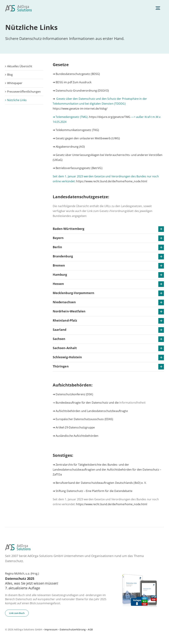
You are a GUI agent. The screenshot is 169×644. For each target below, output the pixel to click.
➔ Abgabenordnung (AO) (69, 147)
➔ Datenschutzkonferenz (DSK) (73, 394)
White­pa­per (15, 83)
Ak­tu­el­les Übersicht (20, 66)
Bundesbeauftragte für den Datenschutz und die (101, 403)
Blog (10, 75)
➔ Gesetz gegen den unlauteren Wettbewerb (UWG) (86, 138)
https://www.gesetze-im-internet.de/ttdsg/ (80, 109)
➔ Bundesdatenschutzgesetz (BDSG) (76, 74)
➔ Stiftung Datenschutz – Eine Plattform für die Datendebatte (93, 491)
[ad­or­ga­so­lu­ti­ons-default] (18, 6)
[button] (108, 229)
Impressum (51, 629)
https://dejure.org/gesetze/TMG (110, 117)
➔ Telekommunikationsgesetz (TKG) (76, 130)
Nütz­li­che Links (17, 100)
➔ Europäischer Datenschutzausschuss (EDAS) (83, 419)
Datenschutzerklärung (73, 629)
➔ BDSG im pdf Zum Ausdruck (72, 82)
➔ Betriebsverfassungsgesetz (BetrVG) (78, 168)
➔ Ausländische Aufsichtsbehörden (76, 436)
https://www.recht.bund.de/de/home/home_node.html (112, 181)
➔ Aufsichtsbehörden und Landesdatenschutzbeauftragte (90, 411)
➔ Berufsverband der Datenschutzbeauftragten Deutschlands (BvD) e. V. (100, 483)
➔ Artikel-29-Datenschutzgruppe (74, 427)
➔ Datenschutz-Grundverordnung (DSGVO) (81, 91)
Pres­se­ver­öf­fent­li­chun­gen (24, 92)
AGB (90, 629)
